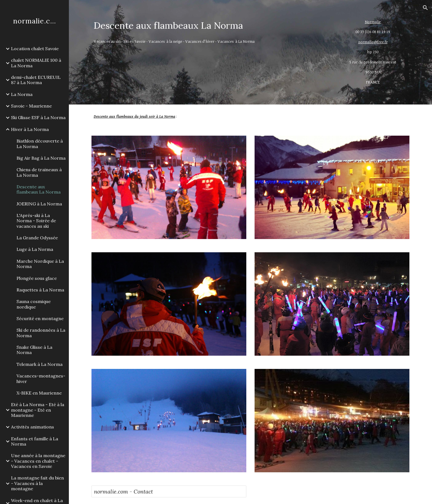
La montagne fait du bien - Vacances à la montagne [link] (37, 483)
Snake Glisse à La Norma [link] (34, 350)
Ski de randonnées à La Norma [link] (41, 333)
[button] (425, 8)
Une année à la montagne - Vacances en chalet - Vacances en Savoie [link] (38, 461)
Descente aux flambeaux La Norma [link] (39, 189)
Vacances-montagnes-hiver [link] (41, 378)
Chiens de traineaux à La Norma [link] (39, 172)
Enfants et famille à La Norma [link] (35, 441)
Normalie (373, 22)
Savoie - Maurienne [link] (31, 106)
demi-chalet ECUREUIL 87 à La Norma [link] (36, 80)
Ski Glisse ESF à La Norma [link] (38, 117)
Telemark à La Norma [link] (40, 364)
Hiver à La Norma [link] (30, 129)
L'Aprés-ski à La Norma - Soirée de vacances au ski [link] (36, 221)
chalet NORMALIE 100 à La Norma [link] (36, 63)
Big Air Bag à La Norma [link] (41, 158)
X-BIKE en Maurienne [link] (39, 393)
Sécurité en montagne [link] (40, 318)
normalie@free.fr (373, 42)
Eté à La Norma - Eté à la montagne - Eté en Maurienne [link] (38, 410)
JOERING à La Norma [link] (39, 204)
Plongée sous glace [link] (37, 278)
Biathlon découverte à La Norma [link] (40, 144)
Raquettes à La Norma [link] (40, 290)
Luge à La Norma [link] (35, 249)
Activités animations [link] (33, 427)
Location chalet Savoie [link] (35, 49)
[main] (210, 26)
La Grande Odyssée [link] (37, 238)
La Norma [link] (22, 94)
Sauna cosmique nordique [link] (34, 304)
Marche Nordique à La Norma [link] (40, 264)
